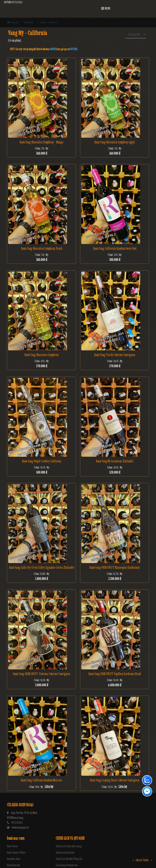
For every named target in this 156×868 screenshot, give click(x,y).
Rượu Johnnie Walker (16, 853)
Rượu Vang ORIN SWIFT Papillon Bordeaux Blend (115, 674)
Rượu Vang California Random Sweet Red (115, 249)
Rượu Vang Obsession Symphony (42, 355)
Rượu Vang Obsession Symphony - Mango (41, 142)
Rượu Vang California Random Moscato (41, 780)
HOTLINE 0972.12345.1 (13, 2)
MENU (106, 8)
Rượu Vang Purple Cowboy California (42, 461)
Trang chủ (13, 22)
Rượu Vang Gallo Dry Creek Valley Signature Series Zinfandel (42, 568)
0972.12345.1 (17, 823)
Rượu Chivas (12, 846)
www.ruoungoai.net (20, 828)
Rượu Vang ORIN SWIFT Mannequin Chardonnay (115, 568)
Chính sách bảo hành (65, 853)
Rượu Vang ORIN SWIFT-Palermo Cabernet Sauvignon (42, 674)
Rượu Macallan (14, 859)
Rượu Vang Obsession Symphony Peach (42, 249)
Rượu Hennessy (14, 865)
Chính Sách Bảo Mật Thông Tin (69, 859)
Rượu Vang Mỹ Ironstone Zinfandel (115, 461)
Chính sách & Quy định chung (69, 846)
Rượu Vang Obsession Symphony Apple (115, 142)
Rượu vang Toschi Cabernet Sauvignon (115, 355)
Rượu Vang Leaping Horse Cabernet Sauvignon (115, 780)
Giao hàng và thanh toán (67, 865)
